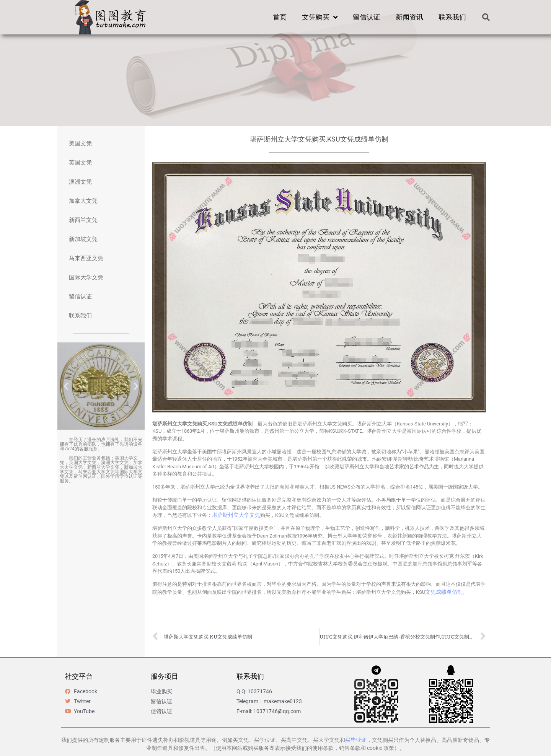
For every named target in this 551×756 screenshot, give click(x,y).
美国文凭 (80, 143)
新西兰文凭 (83, 220)
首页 (280, 17)
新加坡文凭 (83, 239)
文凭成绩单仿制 (444, 592)
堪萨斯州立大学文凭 (236, 515)
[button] (486, 17)
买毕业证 (356, 740)
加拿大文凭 (83, 201)
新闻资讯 (409, 17)
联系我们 (452, 17)
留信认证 (367, 17)
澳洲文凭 (80, 182)
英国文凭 (80, 163)
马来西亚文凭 (86, 258)
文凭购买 (320, 17)
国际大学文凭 (86, 277)
